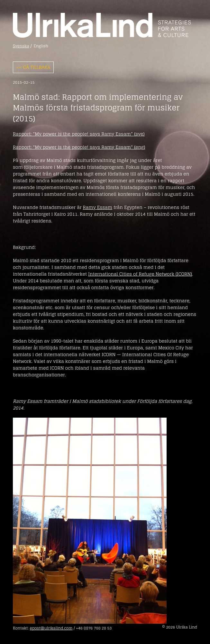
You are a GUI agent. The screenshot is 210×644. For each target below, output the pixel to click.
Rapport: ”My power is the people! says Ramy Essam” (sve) (79, 134)
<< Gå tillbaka (33, 67)
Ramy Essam (98, 207)
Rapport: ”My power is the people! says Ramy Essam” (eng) (79, 147)
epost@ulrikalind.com (51, 628)
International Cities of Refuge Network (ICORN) (140, 274)
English (41, 46)
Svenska (21, 46)
